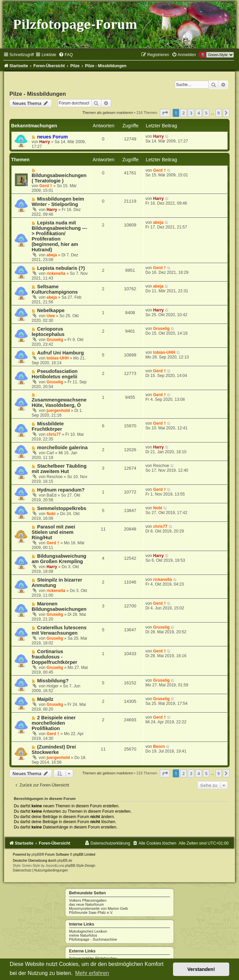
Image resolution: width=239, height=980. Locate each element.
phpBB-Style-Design (80, 866)
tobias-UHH (58, 358)
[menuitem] (66, 55)
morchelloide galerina (62, 448)
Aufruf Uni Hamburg (60, 353)
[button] (165, 113)
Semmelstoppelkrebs (62, 508)
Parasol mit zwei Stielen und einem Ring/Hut (53, 532)
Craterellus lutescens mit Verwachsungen (59, 630)
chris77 (54, 434)
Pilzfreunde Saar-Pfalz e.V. (91, 912)
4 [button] (198, 113)
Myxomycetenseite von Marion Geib (98, 908)
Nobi (51, 514)
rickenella (56, 273)
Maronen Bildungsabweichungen (59, 606)
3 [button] (191, 113)
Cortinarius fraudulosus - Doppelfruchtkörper (55, 657)
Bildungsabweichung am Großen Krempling (59, 559)
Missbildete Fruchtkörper (48, 426)
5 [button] (206, 113)
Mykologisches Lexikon (88, 931)
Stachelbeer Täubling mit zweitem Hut (59, 469)
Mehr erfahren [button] (92, 973)
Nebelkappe (51, 310)
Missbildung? (53, 681)
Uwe (51, 316)
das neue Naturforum (86, 904)
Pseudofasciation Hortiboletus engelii (55, 374)
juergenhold (58, 411)
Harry (45, 142)
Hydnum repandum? (61, 490)
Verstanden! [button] (201, 969)
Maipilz (45, 699)
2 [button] (183, 113)
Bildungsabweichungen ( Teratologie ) (59, 178)
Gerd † (46, 186)
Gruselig (55, 340)
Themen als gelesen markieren (108, 113)
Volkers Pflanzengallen (88, 900)
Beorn (159, 747)
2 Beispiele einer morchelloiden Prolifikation (54, 723)
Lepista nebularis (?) (61, 268)
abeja (52, 255)
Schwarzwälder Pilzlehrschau (93, 958)
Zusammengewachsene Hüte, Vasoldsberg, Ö (59, 402)
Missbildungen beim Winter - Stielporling (58, 202)
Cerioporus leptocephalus (48, 332)
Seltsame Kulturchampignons (55, 289)
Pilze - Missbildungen (38, 94)
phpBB (37, 855)
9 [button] (219, 113)
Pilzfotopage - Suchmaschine (93, 939)
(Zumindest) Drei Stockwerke (54, 750)
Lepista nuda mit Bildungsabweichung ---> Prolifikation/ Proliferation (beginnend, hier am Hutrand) (59, 236)
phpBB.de (65, 861)
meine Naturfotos (83, 935)
